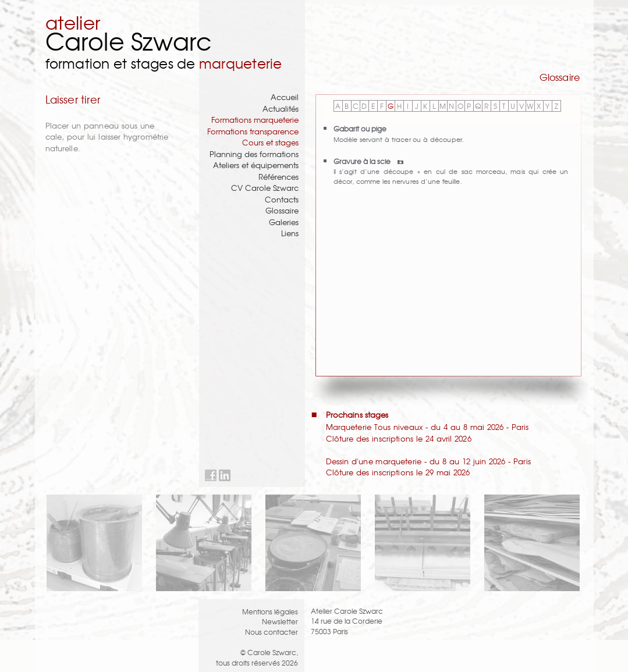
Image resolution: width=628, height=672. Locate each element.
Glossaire (282, 210)
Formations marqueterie (255, 120)
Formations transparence (253, 131)
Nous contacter (272, 632)
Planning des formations (254, 154)
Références (278, 177)
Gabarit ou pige (360, 128)
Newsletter (280, 621)
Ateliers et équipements (256, 165)
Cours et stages (270, 142)
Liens (290, 233)
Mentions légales (270, 611)
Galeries (284, 222)
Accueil (285, 97)
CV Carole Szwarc (265, 188)
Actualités (281, 109)
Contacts (282, 199)
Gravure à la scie (368, 161)
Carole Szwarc (129, 40)
